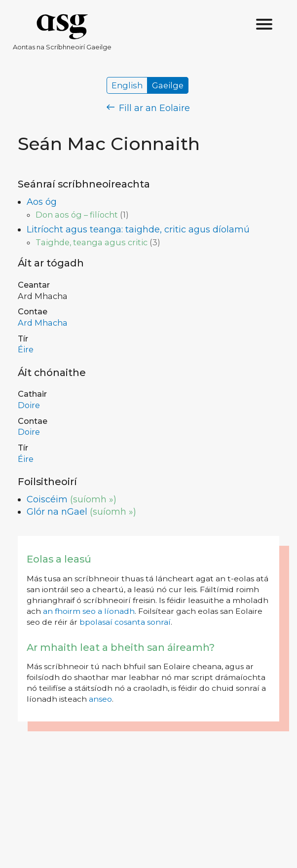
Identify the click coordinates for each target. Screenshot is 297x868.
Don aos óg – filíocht (77, 215)
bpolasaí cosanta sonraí (125, 622)
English (127, 85)
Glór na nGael (57, 512)
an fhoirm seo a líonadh (89, 611)
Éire (26, 349)
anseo (100, 699)
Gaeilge (168, 85)
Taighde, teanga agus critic (92, 242)
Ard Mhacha (43, 323)
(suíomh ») (93, 499)
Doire (29, 405)
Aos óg (42, 202)
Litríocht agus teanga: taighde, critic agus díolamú (138, 229)
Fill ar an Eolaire (148, 108)
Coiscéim (47, 499)
